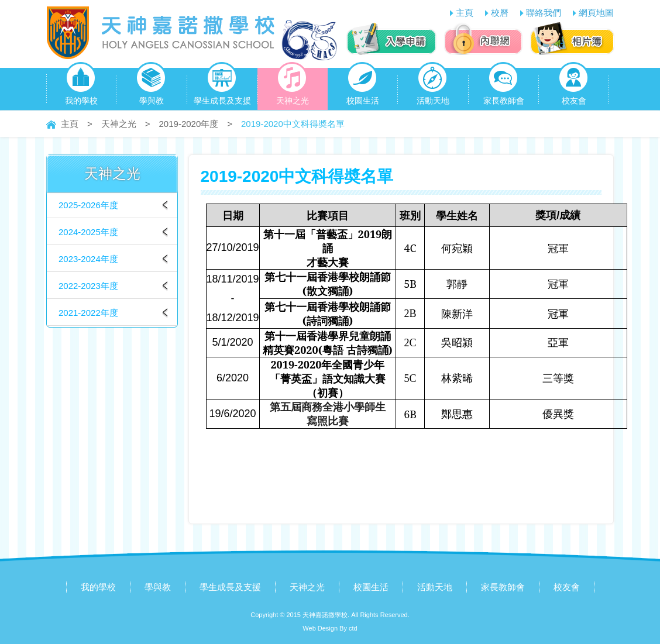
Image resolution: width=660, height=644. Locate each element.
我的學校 (81, 87)
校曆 (500, 13)
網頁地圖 (596, 13)
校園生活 (363, 87)
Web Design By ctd (330, 628)
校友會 (574, 87)
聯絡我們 (544, 13)
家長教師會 (504, 87)
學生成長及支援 (222, 87)
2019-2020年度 (189, 124)
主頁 (465, 13)
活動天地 (433, 87)
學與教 (151, 87)
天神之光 (293, 87)
